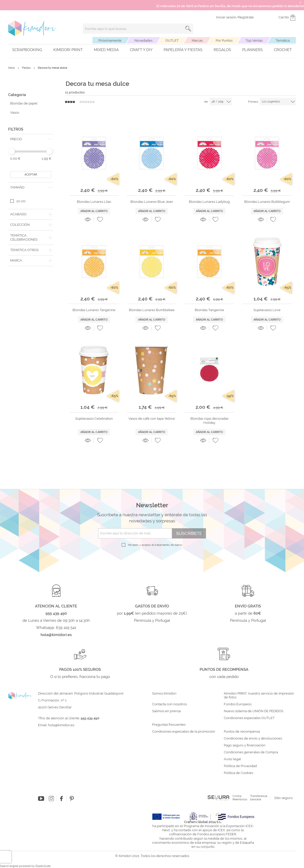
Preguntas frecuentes (169, 725)
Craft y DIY (141, 50)
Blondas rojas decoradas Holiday (209, 421)
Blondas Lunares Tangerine (94, 310)
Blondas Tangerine (209, 310)
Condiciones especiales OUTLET (249, 718)
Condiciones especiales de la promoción (184, 732)
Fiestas (27, 68)
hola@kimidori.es (61, 725)
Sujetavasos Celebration (94, 419)
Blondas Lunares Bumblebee (152, 310)
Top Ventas (254, 40)
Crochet (283, 50)
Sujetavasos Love (267, 310)
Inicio (12, 68)
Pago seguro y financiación (245, 745)
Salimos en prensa (166, 711)
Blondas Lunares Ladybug (209, 202)
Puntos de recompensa (242, 732)
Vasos (15, 113)
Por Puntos (224, 40)
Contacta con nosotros (169, 704)
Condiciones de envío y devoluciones (253, 738)
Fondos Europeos (238, 704)
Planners (252, 50)
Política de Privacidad (240, 766)
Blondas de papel (24, 103)
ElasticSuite (43, 866)
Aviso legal (232, 759)
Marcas (197, 40)
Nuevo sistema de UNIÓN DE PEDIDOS (254, 711)
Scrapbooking (27, 50)
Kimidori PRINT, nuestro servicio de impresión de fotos (259, 695)
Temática (283, 40)
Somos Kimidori (164, 694)
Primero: (253, 102)
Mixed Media (106, 50)
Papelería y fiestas (183, 50)
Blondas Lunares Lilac (94, 202)
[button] (100, 219)
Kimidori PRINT (68, 50)
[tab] (31, 139)
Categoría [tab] (17, 95)
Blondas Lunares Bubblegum (267, 202)
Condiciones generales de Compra (251, 752)
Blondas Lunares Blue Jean (152, 202)
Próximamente (110, 40)
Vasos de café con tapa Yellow (152, 419)
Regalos (222, 50)
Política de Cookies (239, 773)
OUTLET (172, 40)
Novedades (143, 40)
